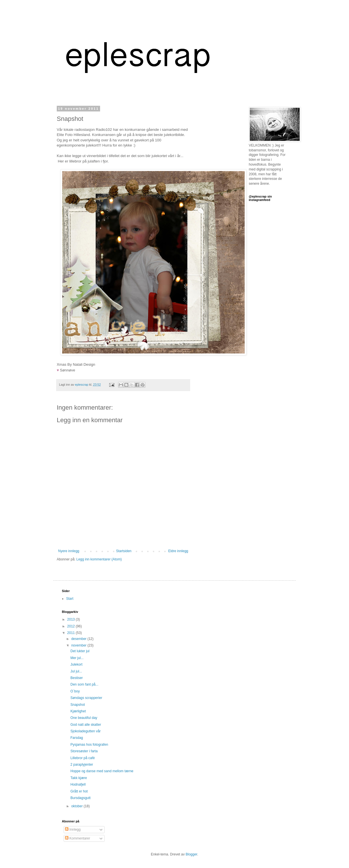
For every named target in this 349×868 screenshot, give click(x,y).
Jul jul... (76, 671)
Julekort (76, 664)
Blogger (191, 854)
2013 (72, 619)
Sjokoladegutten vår (86, 731)
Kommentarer (78, 838)
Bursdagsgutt (81, 798)
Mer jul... (77, 658)
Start (70, 599)
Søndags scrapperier (86, 698)
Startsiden (124, 551)
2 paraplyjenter (82, 765)
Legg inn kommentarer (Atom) (99, 559)
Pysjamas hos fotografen (89, 745)
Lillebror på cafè (83, 758)
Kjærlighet (78, 711)
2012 (72, 626)
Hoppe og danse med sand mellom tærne (102, 771)
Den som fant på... (84, 684)
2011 (72, 633)
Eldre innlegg (178, 551)
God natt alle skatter (86, 725)
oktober (77, 806)
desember (79, 639)
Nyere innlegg (69, 551)
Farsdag (77, 738)
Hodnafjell (78, 784)
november (79, 645)
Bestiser (77, 678)
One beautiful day (84, 718)
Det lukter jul (80, 651)
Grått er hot (79, 791)
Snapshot (78, 705)
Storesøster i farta (84, 751)
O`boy (75, 691)
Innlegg (73, 830)
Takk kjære (79, 778)
